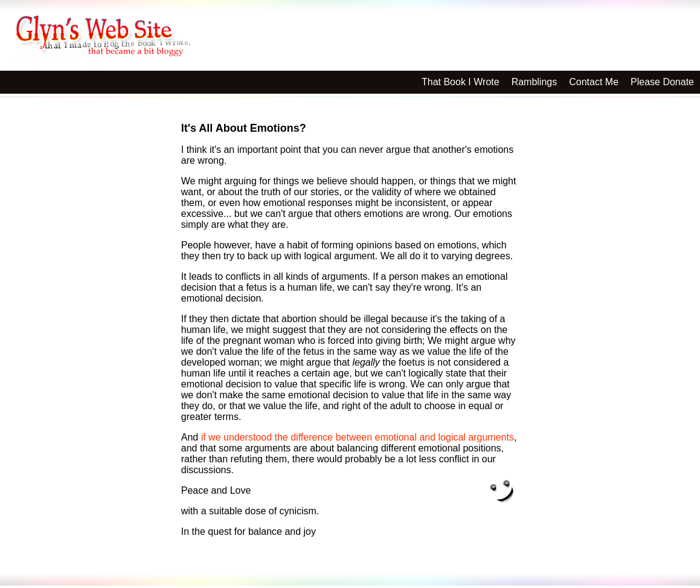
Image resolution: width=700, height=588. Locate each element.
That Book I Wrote (461, 82)
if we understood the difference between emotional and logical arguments (358, 437)
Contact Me (594, 82)
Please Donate (662, 82)
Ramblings (535, 82)
